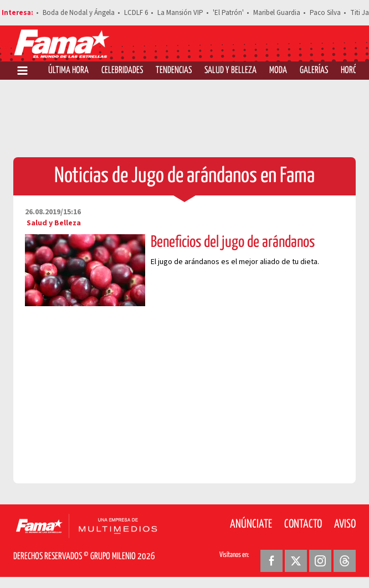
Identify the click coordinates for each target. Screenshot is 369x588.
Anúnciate (251, 524)
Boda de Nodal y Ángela (79, 13)
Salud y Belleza (230, 71)
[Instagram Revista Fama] (320, 561)
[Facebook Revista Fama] (271, 561)
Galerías (314, 71)
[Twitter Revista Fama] (296, 561)
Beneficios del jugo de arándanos (233, 243)
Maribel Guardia (277, 13)
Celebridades (122, 71)
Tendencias (174, 71)
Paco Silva (325, 13)
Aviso (345, 524)
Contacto (303, 524)
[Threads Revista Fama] (345, 561)
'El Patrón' (228, 13)
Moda (278, 71)
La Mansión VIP (180, 13)
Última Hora (68, 71)
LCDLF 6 (136, 13)
